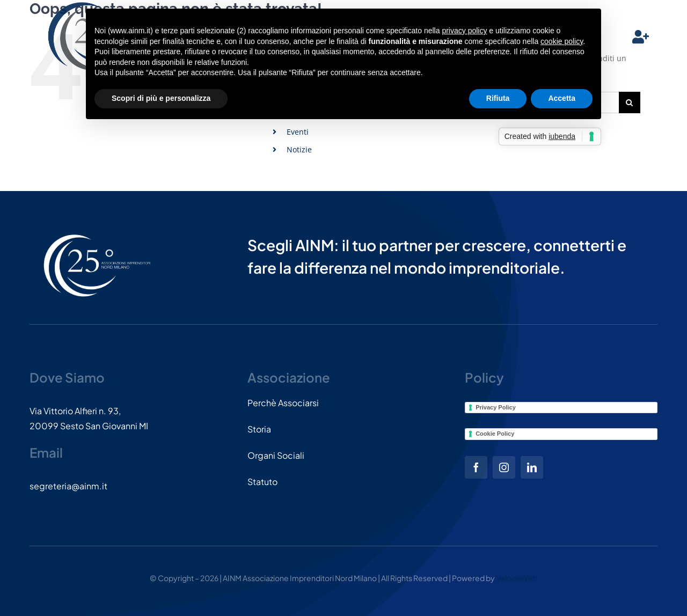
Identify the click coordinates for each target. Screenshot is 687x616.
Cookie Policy (495, 434)
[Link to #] (641, 37)
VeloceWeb (517, 578)
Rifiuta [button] (498, 98)
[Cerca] (630, 102)
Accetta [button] (562, 98)
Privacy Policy (496, 407)
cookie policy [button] (562, 41)
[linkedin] (532, 467)
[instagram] (504, 467)
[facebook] (476, 467)
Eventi (298, 132)
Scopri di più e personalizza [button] (161, 98)
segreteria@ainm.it (68, 486)
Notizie (299, 149)
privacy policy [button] (464, 31)
